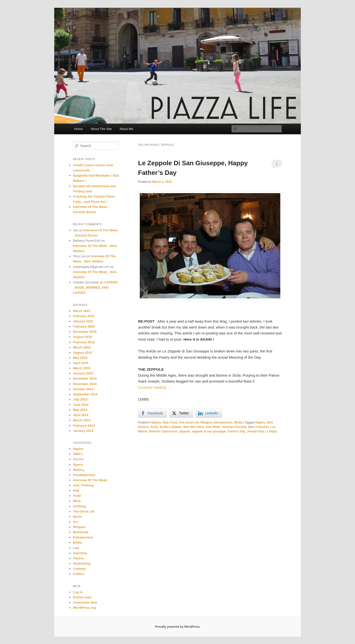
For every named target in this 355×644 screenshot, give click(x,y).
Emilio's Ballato (171, 427)
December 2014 (85, 378)
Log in (78, 592)
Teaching (80, 553)
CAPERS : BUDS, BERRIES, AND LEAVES (95, 287)
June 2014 (81, 405)
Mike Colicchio (258, 427)
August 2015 (82, 353)
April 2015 (81, 363)
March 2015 (82, 368)
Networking (82, 563)
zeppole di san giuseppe (209, 431)
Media (238, 423)
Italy (165, 423)
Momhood (81, 532)
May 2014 (80, 410)
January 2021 (83, 321)
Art (75, 522)
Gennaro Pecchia (234, 427)
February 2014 (84, 426)
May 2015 (80, 358)
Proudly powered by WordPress (177, 627)
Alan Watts (213, 427)
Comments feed (85, 602)
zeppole (185, 431)
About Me (126, 129)
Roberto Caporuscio (163, 431)
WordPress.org (84, 608)
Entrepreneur (223, 423)
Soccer (78, 459)
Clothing (80, 506)
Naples (156, 423)
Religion (206, 423)
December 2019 (85, 332)
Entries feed (82, 597)
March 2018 (82, 347)
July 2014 (80, 399)
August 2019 (82, 337)
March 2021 (82, 311)
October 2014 (83, 389)
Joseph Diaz (256, 431)
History (79, 470)
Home (79, 129)
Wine (77, 501)
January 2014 (83, 431)
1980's (78, 454)
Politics (79, 574)
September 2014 (85, 394)
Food (174, 423)
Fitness (79, 558)
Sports (78, 465)
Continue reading (154, 387)
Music (78, 517)
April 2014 (81, 415)
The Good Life (189, 423)
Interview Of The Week (90, 480)
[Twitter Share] (181, 413)
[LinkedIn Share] (209, 413)
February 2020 (84, 326)
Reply (272, 431)
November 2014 (85, 384)
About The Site (101, 129)
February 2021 (84, 316)
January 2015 (83, 373)
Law (76, 548)
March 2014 (82, 420)
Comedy (79, 569)
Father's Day (236, 431)
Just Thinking (83, 485)
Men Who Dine (194, 427)
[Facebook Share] (152, 413)
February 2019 (84, 342)
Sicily (154, 427)
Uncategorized (84, 475)
